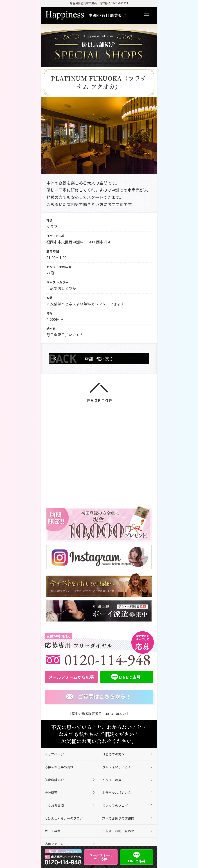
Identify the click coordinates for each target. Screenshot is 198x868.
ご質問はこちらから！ (98, 697)
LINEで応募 (137, 857)
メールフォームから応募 (101, 857)
